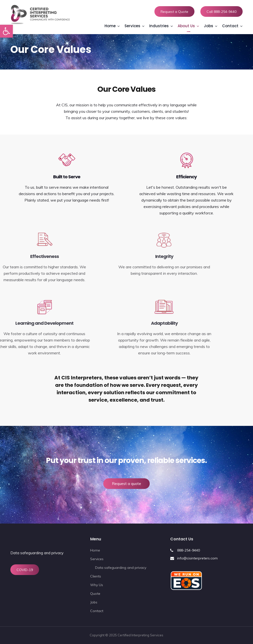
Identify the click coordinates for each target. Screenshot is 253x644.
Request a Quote (174, 12)
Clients (96, 576)
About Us (186, 26)
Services (132, 26)
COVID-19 (25, 570)
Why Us (97, 585)
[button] (6, 31)
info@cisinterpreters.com (197, 558)
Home (110, 26)
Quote (95, 594)
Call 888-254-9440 (221, 12)
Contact (230, 26)
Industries (159, 26)
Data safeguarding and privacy (37, 553)
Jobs (209, 26)
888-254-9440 (189, 550)
